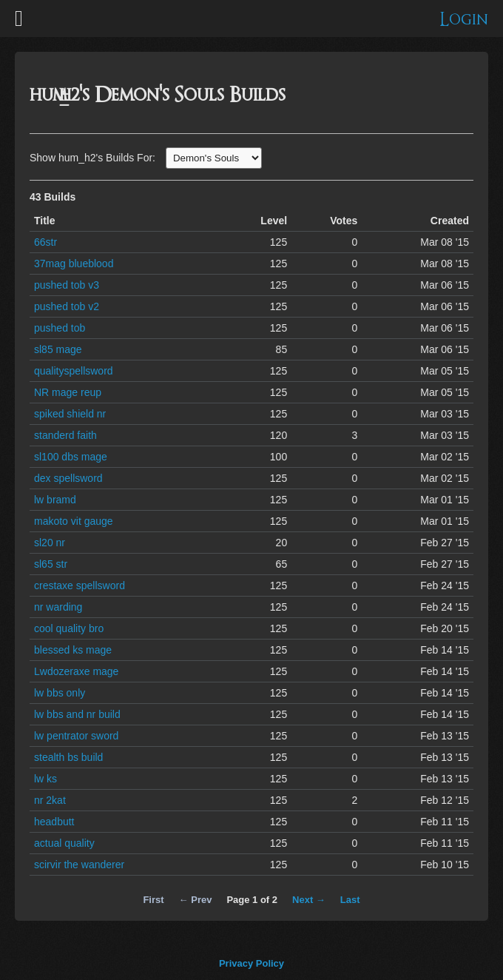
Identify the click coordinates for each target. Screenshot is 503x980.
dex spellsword (68, 478)
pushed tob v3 (67, 285)
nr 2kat (50, 800)
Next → (309, 900)
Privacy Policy (251, 963)
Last (350, 900)
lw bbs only (60, 693)
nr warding (58, 607)
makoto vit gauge (74, 521)
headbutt (54, 822)
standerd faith (65, 435)
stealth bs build (68, 757)
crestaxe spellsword (80, 585)
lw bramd (55, 500)
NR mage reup (68, 392)
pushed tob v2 (67, 306)
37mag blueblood (74, 264)
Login (464, 20)
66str (45, 242)
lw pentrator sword (76, 736)
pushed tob (60, 328)
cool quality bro (69, 628)
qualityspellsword (74, 371)
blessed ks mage (73, 650)
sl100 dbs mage (71, 457)
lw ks (45, 779)
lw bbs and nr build (77, 714)
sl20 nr (50, 543)
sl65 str (51, 564)
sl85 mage (58, 349)
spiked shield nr (70, 414)
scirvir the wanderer (79, 865)
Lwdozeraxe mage (76, 671)
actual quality (64, 843)
